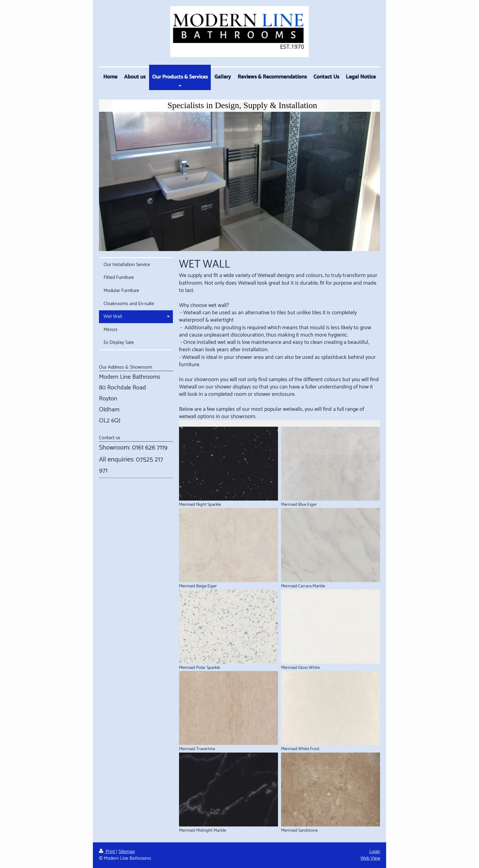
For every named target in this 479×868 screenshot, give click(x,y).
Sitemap (127, 852)
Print (108, 852)
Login (375, 852)
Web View (370, 858)
